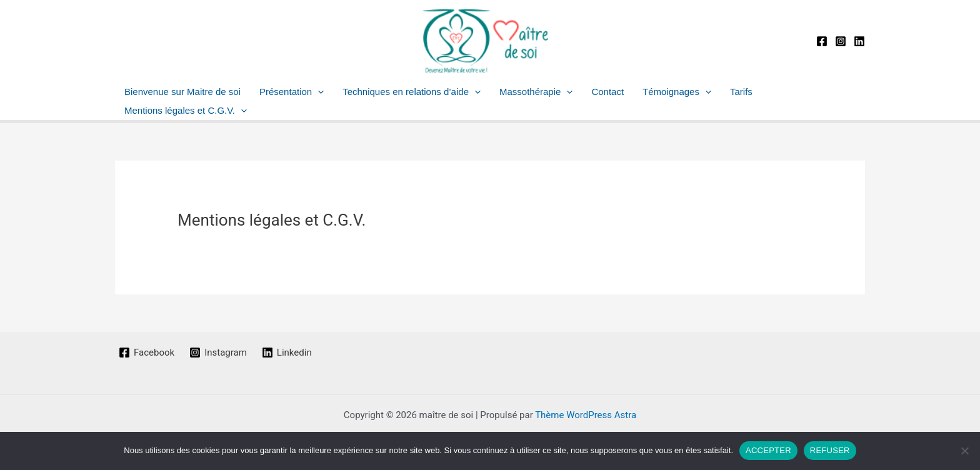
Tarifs (741, 92)
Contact (607, 92)
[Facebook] (822, 41)
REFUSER (830, 450)
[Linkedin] (859, 41)
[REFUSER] (964, 451)
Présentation (292, 92)
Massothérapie (536, 92)
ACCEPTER (768, 450)
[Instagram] (841, 41)
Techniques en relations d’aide (412, 92)
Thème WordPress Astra (586, 415)
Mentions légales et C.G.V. (186, 111)
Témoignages (677, 92)
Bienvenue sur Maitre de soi (182, 92)
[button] (318, 92)
